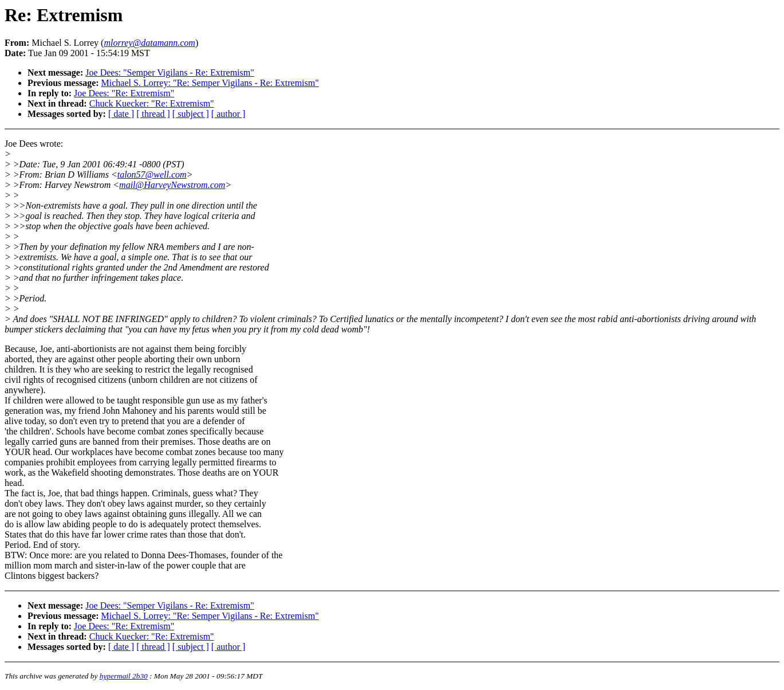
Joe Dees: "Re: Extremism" (124, 93)
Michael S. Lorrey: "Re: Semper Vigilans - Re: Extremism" (210, 83)
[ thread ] (153, 114)
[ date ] (121, 114)
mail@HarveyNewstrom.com (172, 185)
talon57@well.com (152, 175)
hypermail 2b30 (124, 676)
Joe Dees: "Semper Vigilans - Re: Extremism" (170, 72)
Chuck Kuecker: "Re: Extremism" (152, 103)
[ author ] (228, 114)
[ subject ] (191, 114)
